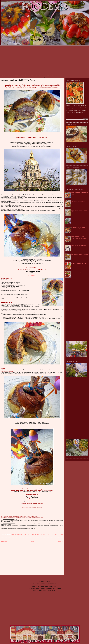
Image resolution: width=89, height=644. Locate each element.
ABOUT (9, 75)
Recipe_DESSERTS (51, 534)
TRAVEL (38, 75)
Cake (13, 534)
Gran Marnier (23, 534)
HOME (3, 75)
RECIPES (16, 75)
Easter (17, 534)
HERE (26, 507)
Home (32, 541)
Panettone (38, 534)
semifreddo (60, 534)
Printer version (32, 275)
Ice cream (31, 534)
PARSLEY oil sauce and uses (78, 219)
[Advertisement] (45, 60)
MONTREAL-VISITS (48, 75)
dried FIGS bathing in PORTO (78, 228)
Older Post (61, 541)
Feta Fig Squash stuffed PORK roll (79, 254)
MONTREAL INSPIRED (27, 75)
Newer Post (4, 541)
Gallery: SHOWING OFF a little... (79, 245)
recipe (43, 534)
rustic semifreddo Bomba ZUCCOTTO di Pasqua (18, 80)
